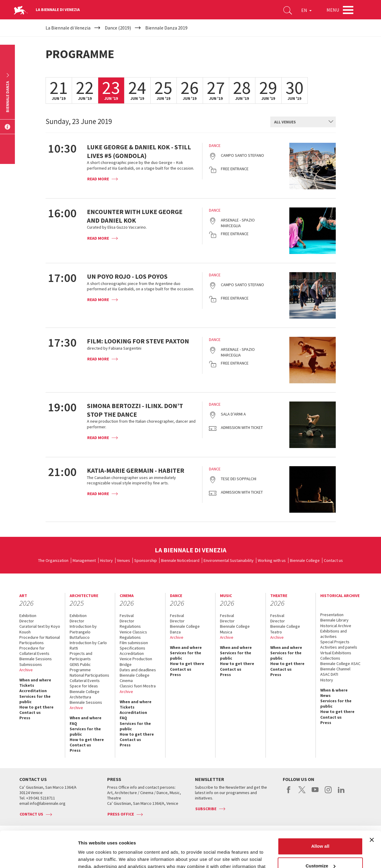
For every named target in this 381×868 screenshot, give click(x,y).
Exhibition (28, 616)
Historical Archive (336, 626)
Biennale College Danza (185, 629)
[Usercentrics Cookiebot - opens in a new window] (39, 856)
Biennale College (305, 560)
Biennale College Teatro (285, 629)
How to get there (36, 707)
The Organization (53, 560)
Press (25, 718)
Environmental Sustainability (229, 560)
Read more (98, 179)
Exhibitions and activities (334, 634)
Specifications (132, 648)
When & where (334, 690)
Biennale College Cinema (135, 678)
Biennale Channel (335, 669)
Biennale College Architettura (85, 694)
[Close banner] (372, 806)
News (325, 695)
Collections (330, 658)
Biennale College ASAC (340, 664)
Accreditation (33, 691)
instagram (328, 793)
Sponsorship (146, 560)
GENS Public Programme (80, 667)
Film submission (134, 643)
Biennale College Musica (235, 629)
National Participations (89, 675)
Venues (124, 560)
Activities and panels (339, 647)
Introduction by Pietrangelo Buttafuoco (83, 632)
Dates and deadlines (138, 670)
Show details (92, 856)
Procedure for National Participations (40, 640)
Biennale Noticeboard (180, 560)
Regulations (130, 626)
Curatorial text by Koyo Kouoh (40, 629)
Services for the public (35, 699)
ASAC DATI (329, 674)
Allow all (320, 812)
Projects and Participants (81, 656)
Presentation (332, 615)
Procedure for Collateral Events (34, 651)
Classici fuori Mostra (138, 686)
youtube (315, 793)
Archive (26, 670)
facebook (289, 793)
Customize (321, 832)
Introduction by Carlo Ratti (88, 645)
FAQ (73, 723)
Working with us (272, 560)
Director (27, 621)
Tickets (27, 685)
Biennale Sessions (36, 659)
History (106, 560)
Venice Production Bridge (136, 661)
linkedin (341, 793)
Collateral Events (85, 681)
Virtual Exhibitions (336, 653)
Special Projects (335, 642)
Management (84, 560)
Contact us (333, 560)
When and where (35, 680)
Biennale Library (334, 620)
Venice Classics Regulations (133, 635)
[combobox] (303, 122)
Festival (127, 616)
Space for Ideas (84, 686)
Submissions (31, 664)
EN (306, 10)
